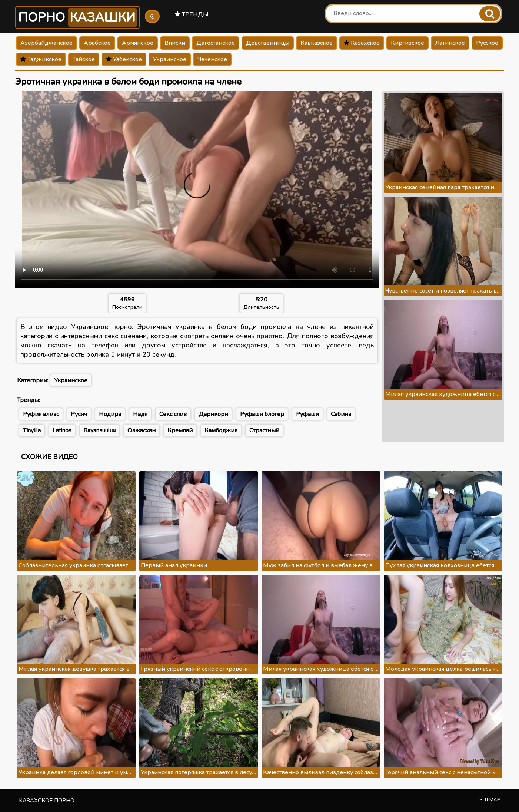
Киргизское (407, 43)
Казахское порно (47, 801)
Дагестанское (216, 43)
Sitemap (490, 800)
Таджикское (41, 59)
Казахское (362, 43)
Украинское (170, 59)
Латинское (450, 43)
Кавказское (317, 43)
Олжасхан (142, 430)
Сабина (341, 414)
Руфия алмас (41, 414)
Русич (79, 414)
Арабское (97, 43)
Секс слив (173, 414)
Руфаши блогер (262, 414)
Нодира (110, 414)
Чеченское (212, 59)
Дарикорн (213, 414)
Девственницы (268, 43)
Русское (487, 43)
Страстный (264, 430)
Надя (140, 414)
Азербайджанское (46, 43)
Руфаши (307, 414)
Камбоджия (221, 430)
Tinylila (32, 430)
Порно (77, 17)
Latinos (62, 430)
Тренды (192, 14)
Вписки (175, 43)
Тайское (84, 59)
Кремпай (180, 430)
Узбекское (124, 59)
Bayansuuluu (99, 430)
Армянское (138, 43)
